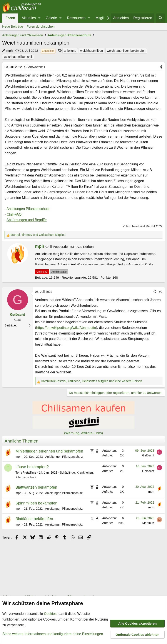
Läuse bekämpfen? (32, 467)
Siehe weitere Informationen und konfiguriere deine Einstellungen (53, 634)
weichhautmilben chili (18, 57)
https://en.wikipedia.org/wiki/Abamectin (66, 328)
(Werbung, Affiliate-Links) (83, 433)
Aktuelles (29, 18)
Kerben (88, 247)
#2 (161, 292)
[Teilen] (161, 67)
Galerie (51, 18)
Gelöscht (148, 455)
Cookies (50, 614)
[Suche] (160, 18)
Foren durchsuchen (41, 26)
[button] (39, 18)
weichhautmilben (92, 51)
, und (38, 235)
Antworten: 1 (35, 67)
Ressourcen (76, 18)
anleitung (70, 51)
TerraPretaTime (26, 473)
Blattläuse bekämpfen (34, 519)
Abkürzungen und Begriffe (27, 220)
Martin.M (148, 523)
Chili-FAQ (14, 214)
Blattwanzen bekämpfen (36, 487)
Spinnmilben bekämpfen (36, 503)
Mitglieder (103, 18)
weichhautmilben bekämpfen (126, 51)
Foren (10, 18)
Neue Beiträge (13, 26)
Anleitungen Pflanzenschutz (28, 209)
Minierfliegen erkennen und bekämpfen (49, 451)
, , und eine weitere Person (91, 381)
